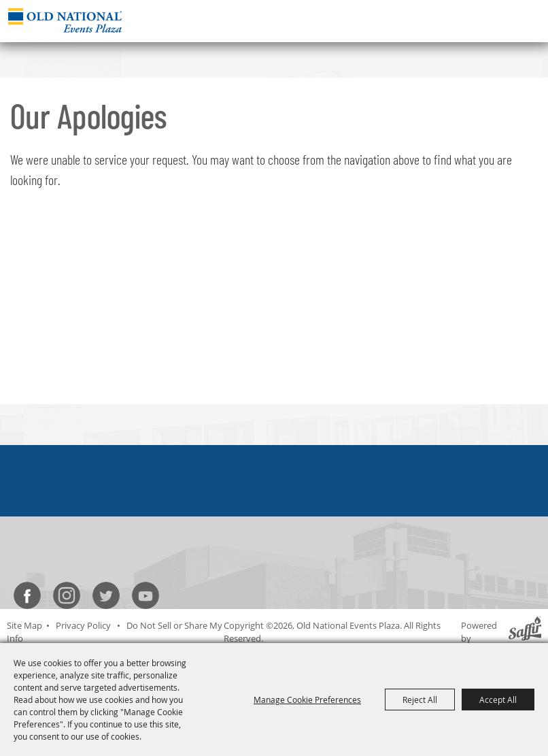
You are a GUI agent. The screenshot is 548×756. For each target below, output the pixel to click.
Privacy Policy (83, 625)
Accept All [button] (498, 700)
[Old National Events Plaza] (65, 20)
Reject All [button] (420, 700)
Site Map (24, 625)
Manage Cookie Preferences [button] (307, 700)
